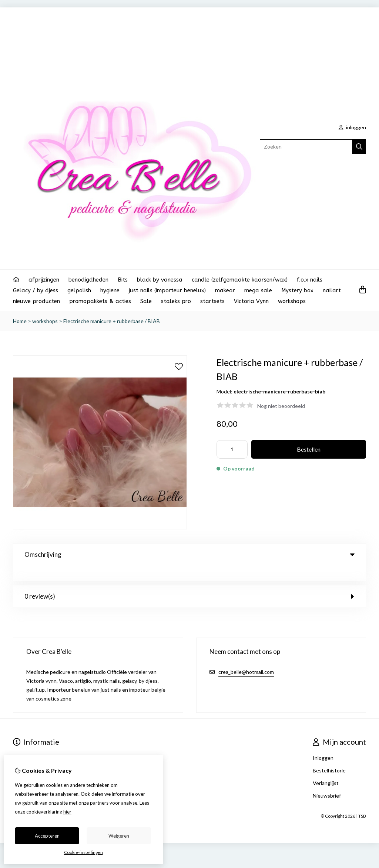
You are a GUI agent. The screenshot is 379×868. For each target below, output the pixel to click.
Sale (146, 301)
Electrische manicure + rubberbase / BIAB (112, 321)
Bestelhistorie (329, 755)
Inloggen (323, 743)
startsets (212, 301)
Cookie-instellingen (83, 852)
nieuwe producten (36, 301)
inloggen (352, 127)
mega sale (258, 290)
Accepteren (47, 836)
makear (225, 290)
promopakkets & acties (100, 301)
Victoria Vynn (251, 301)
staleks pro (176, 301)
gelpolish (79, 290)
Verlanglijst (326, 768)
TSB (362, 801)
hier (67, 812)
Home (20, 321)
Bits (123, 280)
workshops (292, 301)
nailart (332, 290)
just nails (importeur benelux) (167, 290)
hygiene (110, 290)
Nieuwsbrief (327, 780)
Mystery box (297, 290)
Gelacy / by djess (36, 290)
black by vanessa (160, 280)
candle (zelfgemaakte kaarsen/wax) (240, 280)
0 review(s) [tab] (189, 581)
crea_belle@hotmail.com (246, 657)
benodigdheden (88, 280)
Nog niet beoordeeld (281, 406)
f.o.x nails (310, 280)
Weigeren (119, 836)
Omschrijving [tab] (189, 554)
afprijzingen (44, 280)
